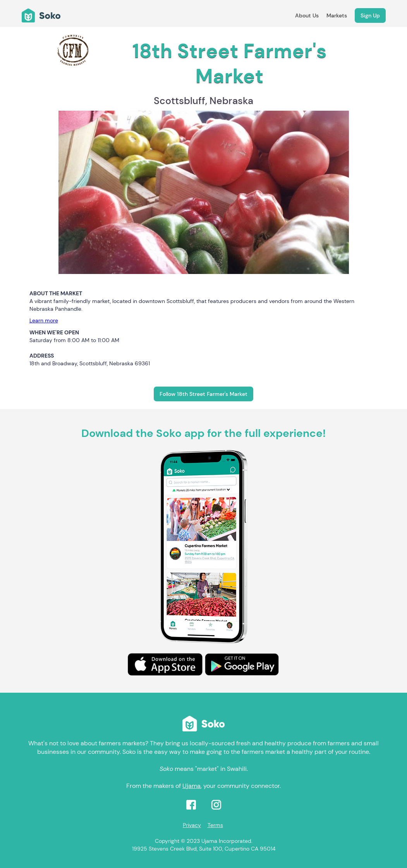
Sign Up (370, 15)
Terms (215, 825)
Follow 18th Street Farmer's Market (203, 394)
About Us (307, 15)
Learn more (44, 320)
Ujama (191, 786)
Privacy (192, 825)
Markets (337, 15)
